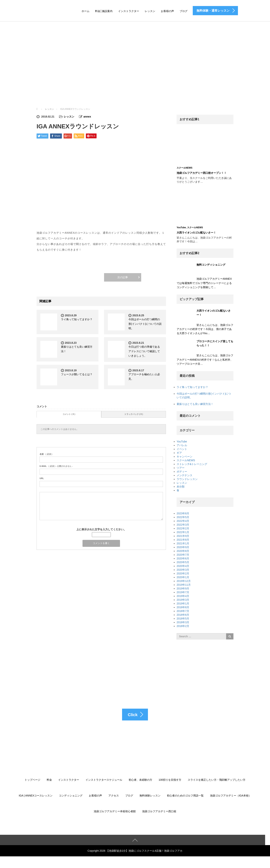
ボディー (182, 472)
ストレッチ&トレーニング (192, 464)
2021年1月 (183, 543)
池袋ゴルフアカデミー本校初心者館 (115, 812)
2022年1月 (183, 532)
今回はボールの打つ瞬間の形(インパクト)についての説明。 (145, 324)
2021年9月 (183, 536)
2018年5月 (183, 619)
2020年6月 (183, 558)
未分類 (181, 487)
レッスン (150, 11)
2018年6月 (183, 615)
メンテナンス (184, 475)
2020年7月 (183, 555)
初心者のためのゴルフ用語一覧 (185, 796)
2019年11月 (184, 585)
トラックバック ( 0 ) (134, 414)
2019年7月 (183, 592)
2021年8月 (183, 540)
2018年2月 (183, 626)
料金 (49, 780)
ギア (179, 453)
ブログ (184, 11)
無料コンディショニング (211, 265)
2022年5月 (183, 517)
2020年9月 (183, 547)
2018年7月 (183, 611)
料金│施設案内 (104, 11)
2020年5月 (183, 562)
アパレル (182, 445)
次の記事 (123, 277)
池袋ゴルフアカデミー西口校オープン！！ (202, 173)
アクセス (114, 796)
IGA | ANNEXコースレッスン (36, 796)
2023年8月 (183, 513)
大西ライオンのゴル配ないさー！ (196, 233)
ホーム (85, 11)
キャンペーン (184, 457)
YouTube (181, 228)
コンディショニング (71, 796)
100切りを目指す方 (170, 780)
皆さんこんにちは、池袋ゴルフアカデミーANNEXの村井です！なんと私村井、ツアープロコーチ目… (205, 360)
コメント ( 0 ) (69, 414)
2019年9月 (183, 588)
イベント (182, 449)
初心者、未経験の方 (140, 780)
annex (87, 117)
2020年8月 (183, 551)
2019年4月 (183, 596)
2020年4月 (183, 566)
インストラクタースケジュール (104, 780)
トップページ (32, 780)
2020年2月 (183, 573)
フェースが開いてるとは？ (77, 374)
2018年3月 (183, 622)
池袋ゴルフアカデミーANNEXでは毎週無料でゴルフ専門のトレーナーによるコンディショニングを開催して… (204, 283)
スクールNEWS (184, 168)
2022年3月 (183, 525)
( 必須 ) (46, 454)
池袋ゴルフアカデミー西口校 (159, 812)
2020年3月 (183, 570)
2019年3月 (183, 600)
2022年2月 (183, 528)
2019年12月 (184, 581)
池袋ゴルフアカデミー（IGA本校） (231, 796)
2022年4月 (183, 521)
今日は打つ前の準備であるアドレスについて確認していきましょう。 (144, 351)
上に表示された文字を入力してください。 (101, 529)
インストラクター (129, 11)
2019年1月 (183, 604)
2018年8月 (183, 607)
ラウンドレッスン (187, 479)
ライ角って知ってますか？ (77, 319)
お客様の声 (167, 11)
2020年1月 (183, 577)
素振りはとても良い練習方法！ (195, 404)
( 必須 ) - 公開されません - (56, 466)
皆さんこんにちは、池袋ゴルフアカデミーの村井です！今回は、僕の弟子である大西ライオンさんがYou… (205, 329)
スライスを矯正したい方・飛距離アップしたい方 (217, 780)
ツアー (181, 468)
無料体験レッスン (150, 796)
